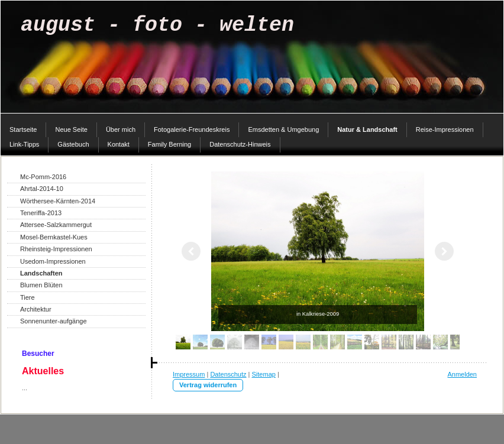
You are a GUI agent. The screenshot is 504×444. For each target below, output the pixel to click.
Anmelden (462, 374)
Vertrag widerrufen (208, 385)
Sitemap (264, 374)
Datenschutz (228, 374)
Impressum (189, 374)
